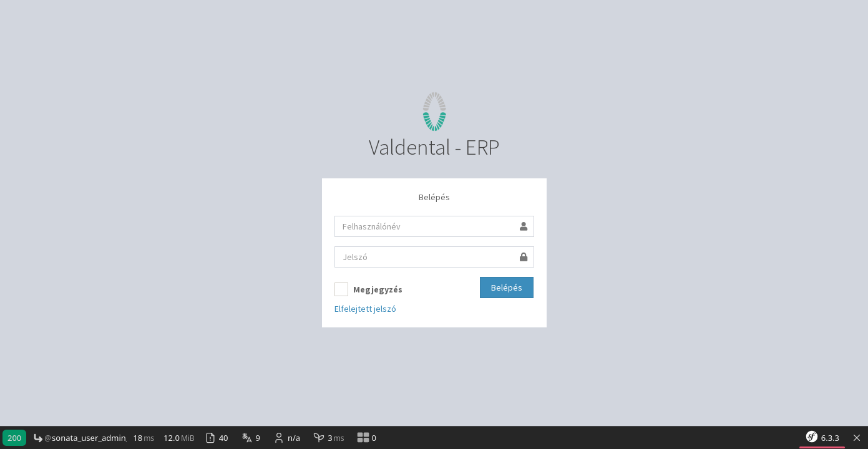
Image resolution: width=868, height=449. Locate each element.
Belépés (507, 287)
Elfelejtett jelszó (365, 309)
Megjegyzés (368, 290)
